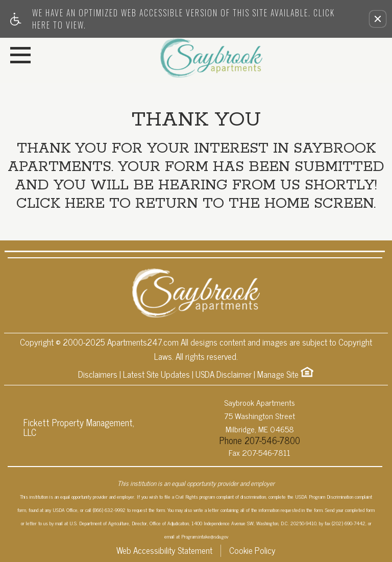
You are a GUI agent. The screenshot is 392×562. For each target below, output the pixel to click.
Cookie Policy (252, 551)
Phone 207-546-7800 (260, 440)
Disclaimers (98, 375)
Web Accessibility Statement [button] (164, 551)
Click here (61, 204)
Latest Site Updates (156, 375)
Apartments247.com (143, 343)
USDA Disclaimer (224, 375)
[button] (378, 19)
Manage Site (278, 375)
